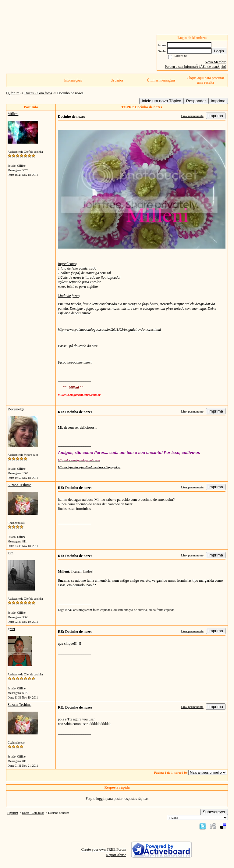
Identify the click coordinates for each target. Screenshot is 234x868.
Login (219, 51)
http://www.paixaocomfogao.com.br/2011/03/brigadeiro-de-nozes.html (109, 329)
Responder (196, 101)
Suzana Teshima (19, 485)
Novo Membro (216, 62)
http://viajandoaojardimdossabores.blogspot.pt (89, 467)
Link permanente (192, 116)
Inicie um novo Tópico (161, 101)
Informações (73, 80)
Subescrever (214, 812)
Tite (11, 553)
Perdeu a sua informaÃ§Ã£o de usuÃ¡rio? (196, 67)
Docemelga (16, 409)
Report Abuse (116, 855)
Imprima (218, 101)
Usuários (117, 80)
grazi (11, 629)
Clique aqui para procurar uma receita (206, 80)
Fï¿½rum (13, 93)
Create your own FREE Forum (104, 849)
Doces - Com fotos (38, 93)
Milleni (13, 114)
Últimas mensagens (161, 80)
